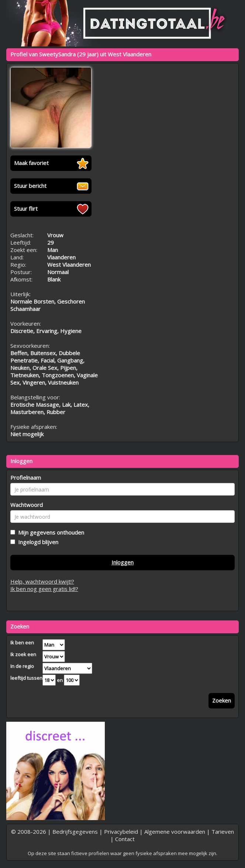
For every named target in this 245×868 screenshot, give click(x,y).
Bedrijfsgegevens (75, 832)
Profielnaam (26, 477)
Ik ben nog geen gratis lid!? (44, 589)
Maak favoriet (31, 163)
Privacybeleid (121, 832)
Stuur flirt (26, 209)
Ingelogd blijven (37, 542)
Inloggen (122, 562)
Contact (125, 839)
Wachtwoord (27, 505)
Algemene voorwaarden (175, 832)
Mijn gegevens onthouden (50, 532)
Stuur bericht (30, 186)
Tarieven (223, 832)
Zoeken (222, 700)
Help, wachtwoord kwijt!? (42, 581)
